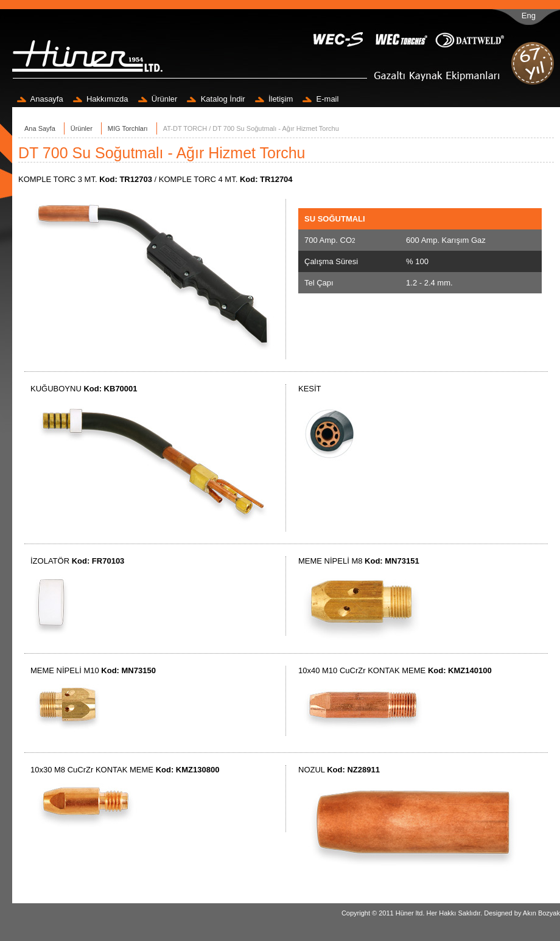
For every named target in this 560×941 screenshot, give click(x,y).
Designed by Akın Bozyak (522, 913)
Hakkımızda (101, 99)
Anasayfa (40, 99)
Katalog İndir (216, 99)
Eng (529, 16)
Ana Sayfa (40, 128)
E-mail (320, 99)
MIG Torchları (128, 128)
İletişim (274, 99)
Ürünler (158, 99)
